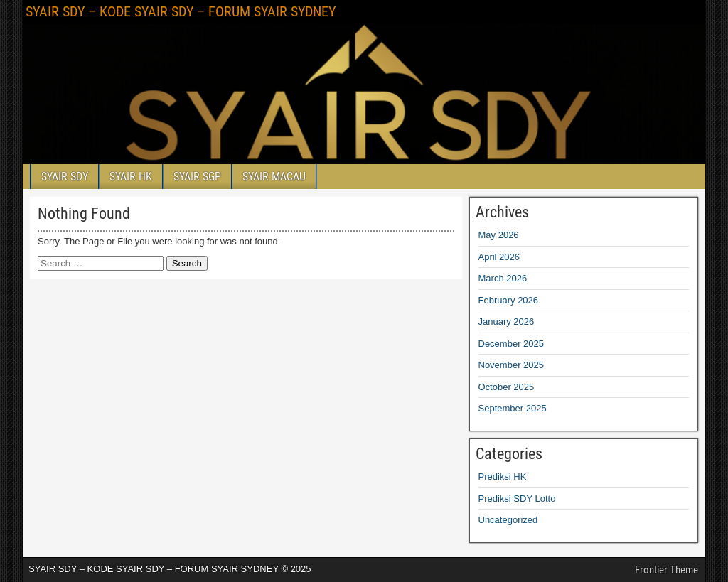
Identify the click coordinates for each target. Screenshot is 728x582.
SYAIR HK (131, 177)
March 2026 (503, 278)
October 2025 (507, 387)
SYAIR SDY (65, 177)
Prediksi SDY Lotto (517, 499)
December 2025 (512, 344)
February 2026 (509, 300)
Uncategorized (508, 520)
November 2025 (512, 365)
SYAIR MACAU (274, 177)
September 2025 (513, 408)
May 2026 (499, 235)
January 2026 (507, 322)
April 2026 (499, 257)
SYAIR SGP (197, 177)
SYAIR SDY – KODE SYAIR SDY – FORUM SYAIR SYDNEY (181, 11)
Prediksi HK (503, 476)
